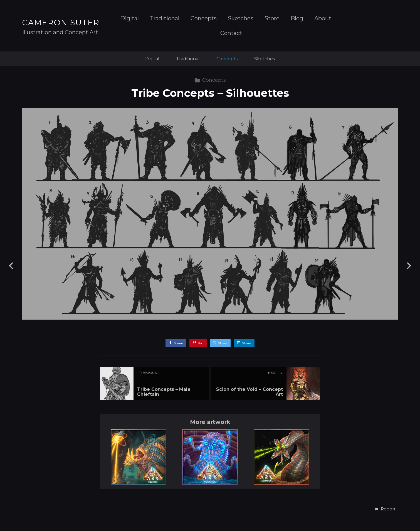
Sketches (241, 18)
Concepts (204, 18)
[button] (385, 509)
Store (272, 18)
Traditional (165, 18)
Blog (297, 18)
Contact (231, 33)
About (323, 18)
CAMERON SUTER (61, 23)
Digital (129, 18)
